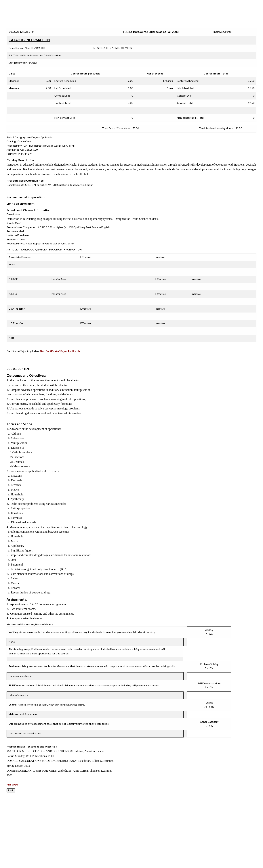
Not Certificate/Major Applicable (60, 351)
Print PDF (13, 784)
